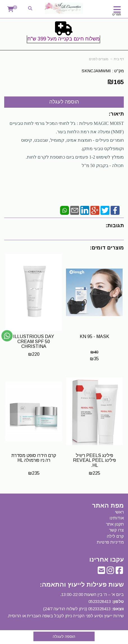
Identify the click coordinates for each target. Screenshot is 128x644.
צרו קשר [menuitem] (116, 530)
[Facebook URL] (119, 572)
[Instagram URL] (110, 572)
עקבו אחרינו (107, 560)
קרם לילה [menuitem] (115, 536)
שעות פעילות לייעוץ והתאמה (83, 585)
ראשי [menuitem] (119, 512)
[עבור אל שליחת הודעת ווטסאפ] (7, 336)
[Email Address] (101, 572)
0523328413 (100, 601)
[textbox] (64, 33)
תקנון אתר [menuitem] (115, 524)
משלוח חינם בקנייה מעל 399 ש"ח (63, 39)
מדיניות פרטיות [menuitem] (110, 542)
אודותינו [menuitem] (117, 518)
